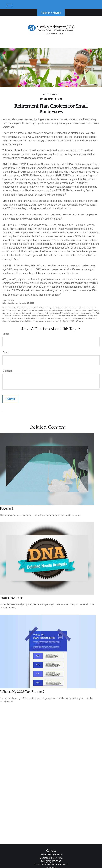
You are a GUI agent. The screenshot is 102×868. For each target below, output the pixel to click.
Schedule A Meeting (51, 13)
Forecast (7, 509)
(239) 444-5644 (55, 855)
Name (6, 334)
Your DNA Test (11, 598)
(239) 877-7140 (55, 858)
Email (5, 352)
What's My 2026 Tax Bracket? (22, 692)
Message (7, 371)
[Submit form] (10, 399)
